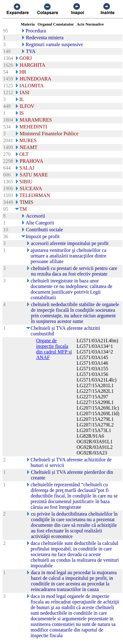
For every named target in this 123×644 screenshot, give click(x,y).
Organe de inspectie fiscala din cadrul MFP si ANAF (54, 349)
